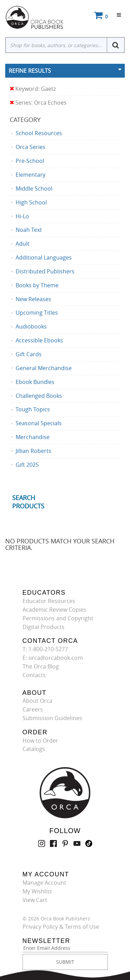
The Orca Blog (41, 666)
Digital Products (44, 627)
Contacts (34, 675)
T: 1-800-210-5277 (45, 649)
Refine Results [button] (30, 71)
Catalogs (34, 749)
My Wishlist (37, 891)
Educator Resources (49, 601)
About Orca (37, 701)
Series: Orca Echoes (38, 103)
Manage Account (44, 883)
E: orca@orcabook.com (53, 658)
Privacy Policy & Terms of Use (61, 927)
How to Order (40, 741)
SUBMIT (65, 962)
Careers (33, 709)
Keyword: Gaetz (33, 89)
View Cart (35, 900)
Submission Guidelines (52, 718)
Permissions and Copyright (58, 618)
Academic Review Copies (54, 610)
